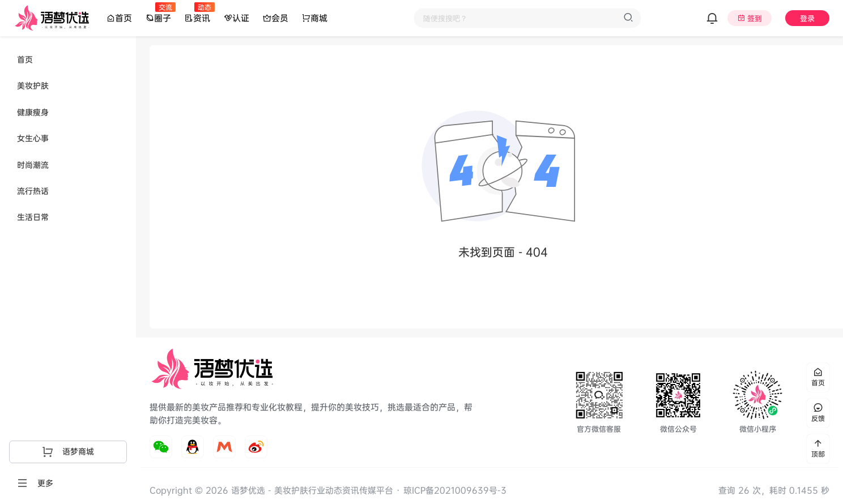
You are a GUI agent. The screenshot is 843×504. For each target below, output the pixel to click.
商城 (315, 18)
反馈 (818, 413)
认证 (237, 18)
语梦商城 (68, 451)
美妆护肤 (33, 85)
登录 (807, 18)
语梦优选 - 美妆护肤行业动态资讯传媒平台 (311, 490)
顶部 (818, 449)
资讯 (197, 18)
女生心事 (33, 138)
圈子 (158, 18)
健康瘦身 (33, 112)
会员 (276, 18)
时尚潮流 (33, 165)
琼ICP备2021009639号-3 (455, 490)
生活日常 (33, 217)
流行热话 (33, 191)
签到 (755, 18)
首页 (119, 18)
